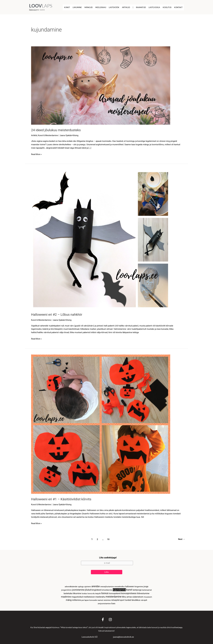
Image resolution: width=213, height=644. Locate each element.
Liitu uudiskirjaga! (108, 556)
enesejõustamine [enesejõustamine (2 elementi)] (107, 585)
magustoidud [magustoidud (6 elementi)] (77, 596)
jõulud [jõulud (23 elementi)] (88, 589)
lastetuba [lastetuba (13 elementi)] (68, 593)
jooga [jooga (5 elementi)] (146, 585)
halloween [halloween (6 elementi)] (130, 585)
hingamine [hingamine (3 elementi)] (139, 585)
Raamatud (141, 7)
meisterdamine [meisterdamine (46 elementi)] (114, 596)
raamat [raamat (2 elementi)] (100, 600)
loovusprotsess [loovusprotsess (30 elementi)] (129, 593)
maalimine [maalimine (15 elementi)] (66, 596)
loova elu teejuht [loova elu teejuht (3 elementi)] (94, 593)
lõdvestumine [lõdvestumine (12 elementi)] (143, 593)
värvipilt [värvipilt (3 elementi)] (144, 600)
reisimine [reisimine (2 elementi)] (107, 600)
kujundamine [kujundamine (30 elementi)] (119, 589)
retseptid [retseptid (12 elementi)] (115, 600)
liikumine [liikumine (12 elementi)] (77, 593)
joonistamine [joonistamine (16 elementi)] (78, 589)
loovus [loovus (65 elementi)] (105, 593)
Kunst (67, 7)
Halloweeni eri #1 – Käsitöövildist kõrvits (63, 499)
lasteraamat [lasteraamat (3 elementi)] (147, 589)
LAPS (41, 6)
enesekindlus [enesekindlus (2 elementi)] (120, 585)
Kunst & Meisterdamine (49, 135)
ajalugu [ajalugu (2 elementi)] (81, 585)
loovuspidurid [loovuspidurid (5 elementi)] (115, 593)
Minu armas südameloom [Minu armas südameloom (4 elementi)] (133, 596)
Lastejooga (154, 7)
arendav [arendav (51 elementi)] (96, 585)
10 (108, 539)
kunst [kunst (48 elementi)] (129, 589)
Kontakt (178, 7)
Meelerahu (101, 7)
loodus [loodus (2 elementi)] (84, 593)
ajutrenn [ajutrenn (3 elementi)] (88, 585)
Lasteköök (114, 7)
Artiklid (126, 7)
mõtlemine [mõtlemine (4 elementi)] (76, 600)
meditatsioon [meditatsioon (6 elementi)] (89, 596)
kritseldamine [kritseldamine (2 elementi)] (107, 589)
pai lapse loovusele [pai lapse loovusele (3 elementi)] (89, 600)
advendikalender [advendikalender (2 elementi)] (71, 585)
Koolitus (167, 7)
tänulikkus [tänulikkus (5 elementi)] (136, 600)
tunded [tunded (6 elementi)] (128, 600)
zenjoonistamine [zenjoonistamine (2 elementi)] (104, 603)
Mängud (89, 7)
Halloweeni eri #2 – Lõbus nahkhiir (58, 314)
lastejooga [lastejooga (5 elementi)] (137, 589)
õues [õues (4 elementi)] (113, 603)
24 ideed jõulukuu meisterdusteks (57, 130)
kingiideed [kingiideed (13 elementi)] (96, 589)
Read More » (37, 154)
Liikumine (77, 7)
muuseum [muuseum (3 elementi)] (148, 596)
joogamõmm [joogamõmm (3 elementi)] (66, 589)
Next (181, 539)
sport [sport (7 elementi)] (122, 600)
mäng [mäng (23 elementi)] (69, 600)
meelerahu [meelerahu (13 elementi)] (100, 596)
